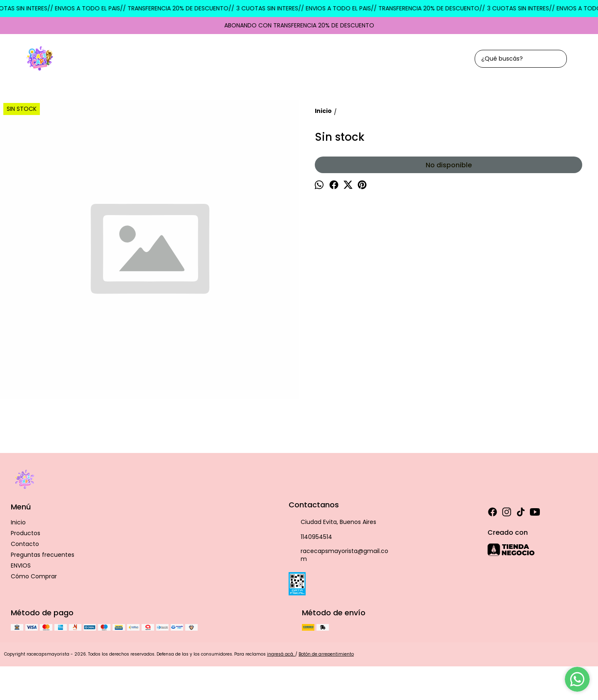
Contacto (25, 544)
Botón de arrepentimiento (326, 654)
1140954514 (310, 537)
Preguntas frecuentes (43, 555)
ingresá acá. (281, 654)
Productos (26, 533)
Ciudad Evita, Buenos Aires (332, 522)
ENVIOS (21, 565)
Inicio (18, 522)
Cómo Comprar (34, 576)
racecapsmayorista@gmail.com (338, 555)
